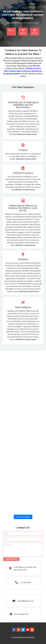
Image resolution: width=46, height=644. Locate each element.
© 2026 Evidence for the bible (23, 637)
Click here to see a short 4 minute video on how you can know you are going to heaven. (23, 71)
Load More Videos (23, 517)
